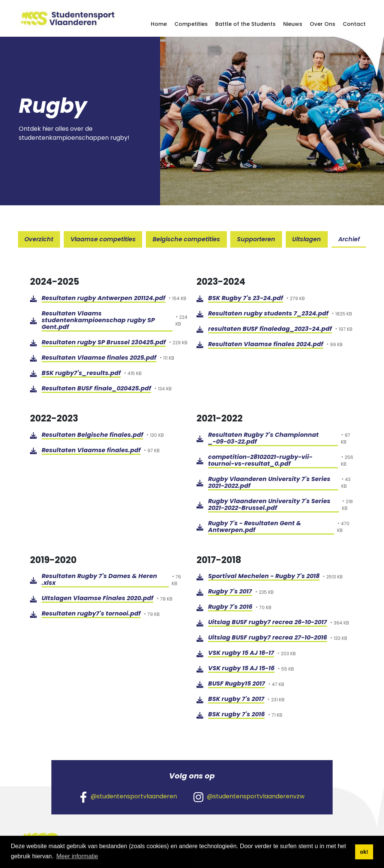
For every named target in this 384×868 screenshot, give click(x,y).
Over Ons (322, 24)
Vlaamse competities (103, 239)
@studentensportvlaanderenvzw (249, 797)
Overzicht (38, 239)
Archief (350, 239)
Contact (354, 24)
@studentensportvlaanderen (128, 797)
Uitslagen (307, 239)
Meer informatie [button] (77, 856)
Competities (191, 24)
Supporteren (256, 239)
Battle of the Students (245, 24)
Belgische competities (186, 239)
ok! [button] (364, 852)
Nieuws (293, 24)
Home (159, 24)
